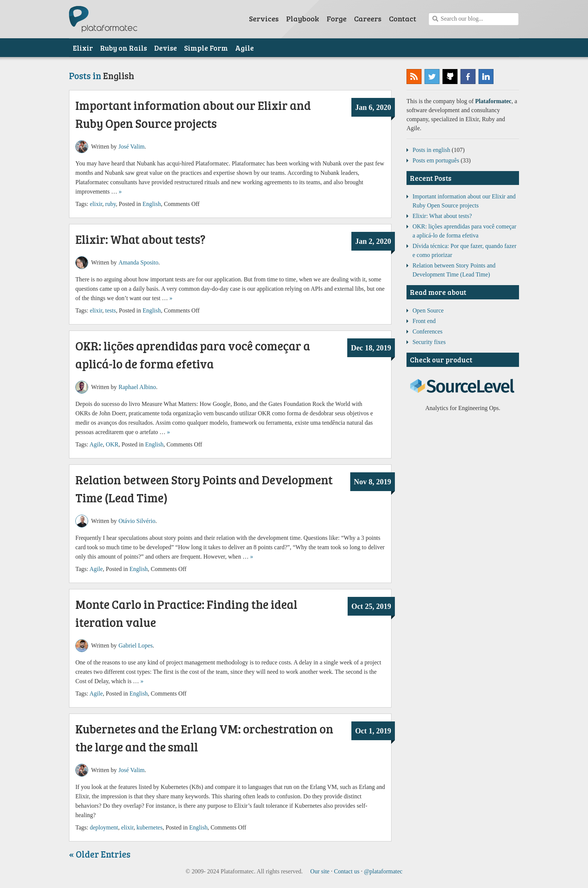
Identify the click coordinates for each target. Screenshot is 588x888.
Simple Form (206, 48)
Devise (166, 48)
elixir (96, 204)
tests (111, 310)
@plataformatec (432, 77)
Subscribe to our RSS (414, 77)
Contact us (346, 871)
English (152, 204)
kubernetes (149, 827)
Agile (244, 48)
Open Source (428, 310)
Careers (368, 18)
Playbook (303, 18)
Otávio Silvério (137, 521)
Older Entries (103, 854)
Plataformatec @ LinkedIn (486, 77)
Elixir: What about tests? (140, 239)
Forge (337, 18)
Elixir (83, 48)
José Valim (131, 146)
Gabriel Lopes (136, 645)
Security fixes (429, 342)
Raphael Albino (137, 387)
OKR (112, 444)
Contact (403, 18)
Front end (424, 321)
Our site (320, 871)
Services (264, 18)
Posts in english (431, 150)
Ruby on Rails (124, 48)
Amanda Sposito (138, 262)
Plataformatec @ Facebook (468, 77)
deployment (104, 827)
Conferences (427, 331)
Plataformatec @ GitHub (450, 77)
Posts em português (436, 160)
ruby (111, 204)
